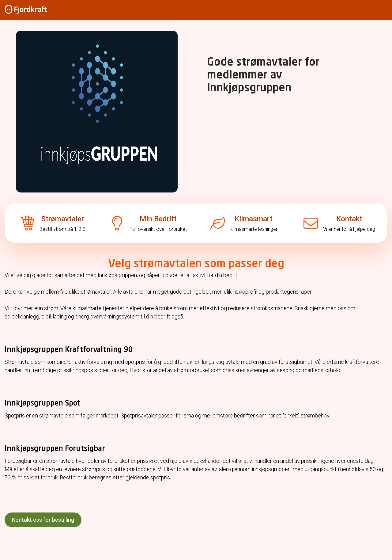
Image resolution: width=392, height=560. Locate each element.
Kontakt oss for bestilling (43, 520)
